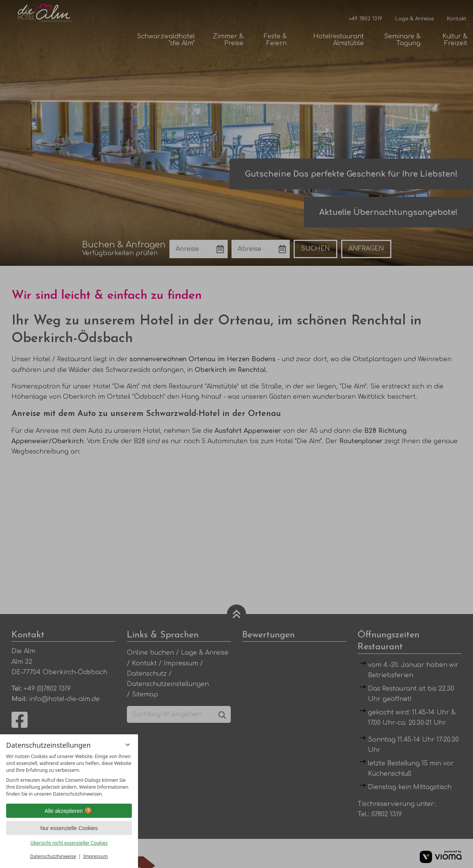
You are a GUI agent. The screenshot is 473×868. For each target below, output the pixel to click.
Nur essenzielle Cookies (69, 828)
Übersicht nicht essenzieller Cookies (69, 843)
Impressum (95, 856)
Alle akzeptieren (69, 811)
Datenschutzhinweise (53, 856)
